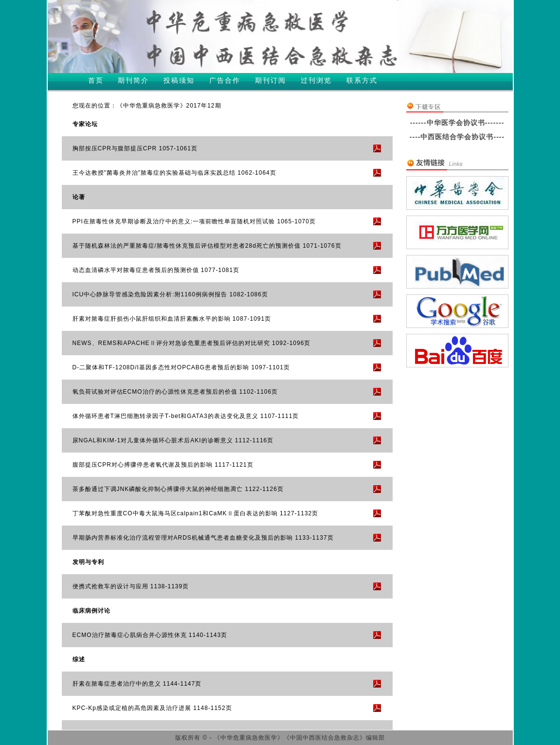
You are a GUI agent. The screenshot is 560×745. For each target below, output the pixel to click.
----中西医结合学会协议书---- (457, 137)
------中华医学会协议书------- (457, 123)
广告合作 (225, 80)
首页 (96, 80)
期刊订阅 (271, 80)
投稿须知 (179, 80)
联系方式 (362, 80)
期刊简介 (133, 80)
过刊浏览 (316, 80)
